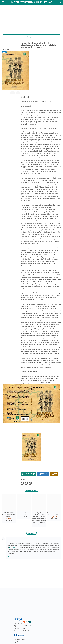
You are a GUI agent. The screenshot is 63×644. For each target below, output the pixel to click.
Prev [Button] (10, 79)
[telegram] (48, 634)
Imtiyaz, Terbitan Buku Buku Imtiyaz (31, 2)
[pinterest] (53, 634)
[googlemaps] (42, 634)
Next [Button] (15, 79)
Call (28, 456)
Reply (9, 538)
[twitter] (30, 465)
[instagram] (26, 634)
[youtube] (21, 634)
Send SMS (47, 451)
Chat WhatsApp (32, 451)
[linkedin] (31, 634)
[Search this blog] (60, 2)
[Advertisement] (31, 20)
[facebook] (26, 465)
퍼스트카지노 (13, 529)
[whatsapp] (34, 465)
